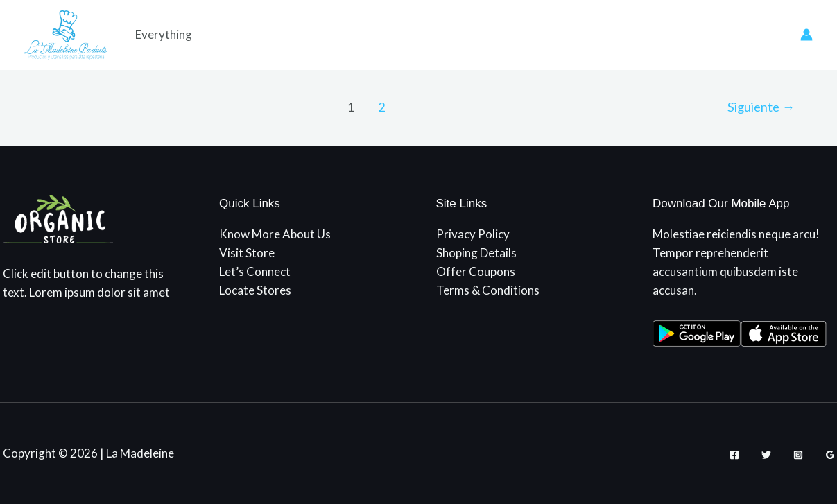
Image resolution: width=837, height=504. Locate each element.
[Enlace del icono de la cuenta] (806, 35)
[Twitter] (766, 455)
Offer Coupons (476, 271)
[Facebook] (734, 455)
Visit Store (247, 253)
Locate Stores (255, 290)
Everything (164, 34)
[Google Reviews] (830, 455)
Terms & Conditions (488, 290)
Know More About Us (275, 234)
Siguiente (761, 107)
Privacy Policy (473, 234)
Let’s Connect (255, 271)
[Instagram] (798, 455)
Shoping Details (476, 253)
